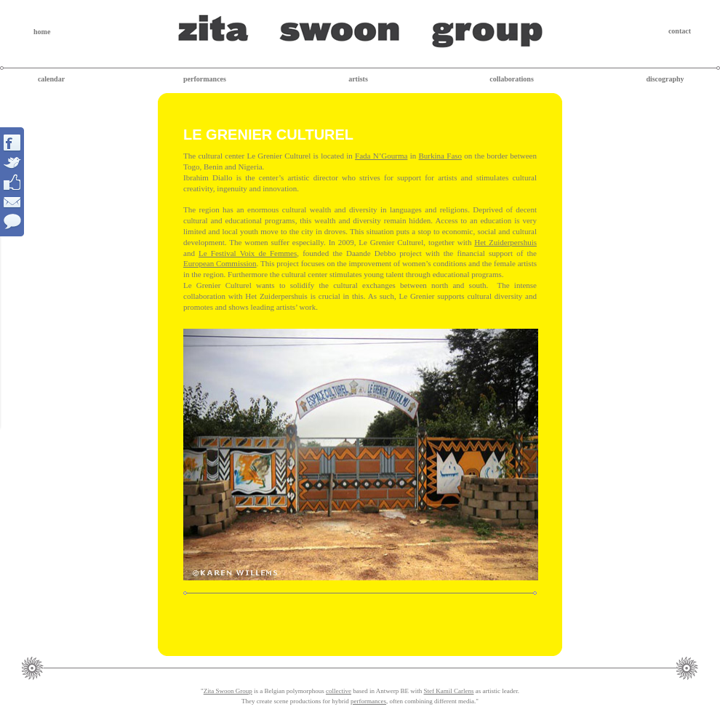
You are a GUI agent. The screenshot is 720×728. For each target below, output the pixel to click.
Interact (13, 182)
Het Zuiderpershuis (505, 242)
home (42, 32)
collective (339, 691)
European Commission (220, 263)
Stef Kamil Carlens (448, 691)
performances (205, 79)
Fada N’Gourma (381, 156)
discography (665, 79)
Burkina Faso (441, 156)
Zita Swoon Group (228, 691)
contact (680, 31)
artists (358, 79)
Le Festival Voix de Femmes (248, 253)
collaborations (512, 79)
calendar (51, 79)
